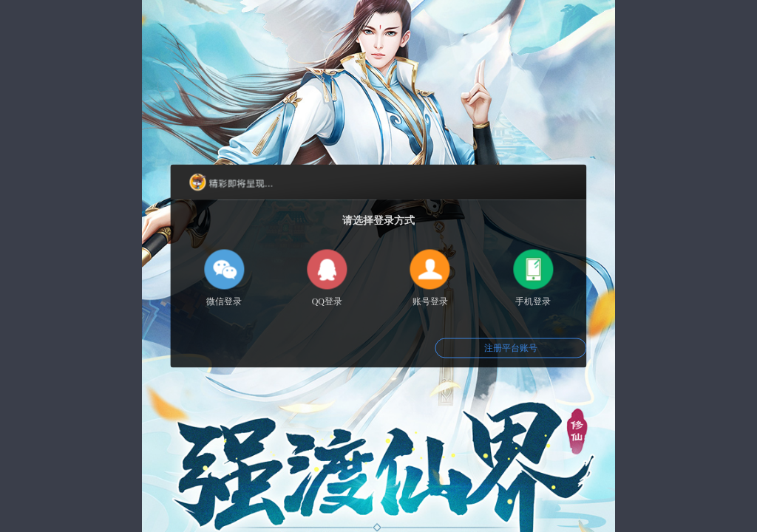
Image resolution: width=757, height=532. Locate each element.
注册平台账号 (511, 348)
